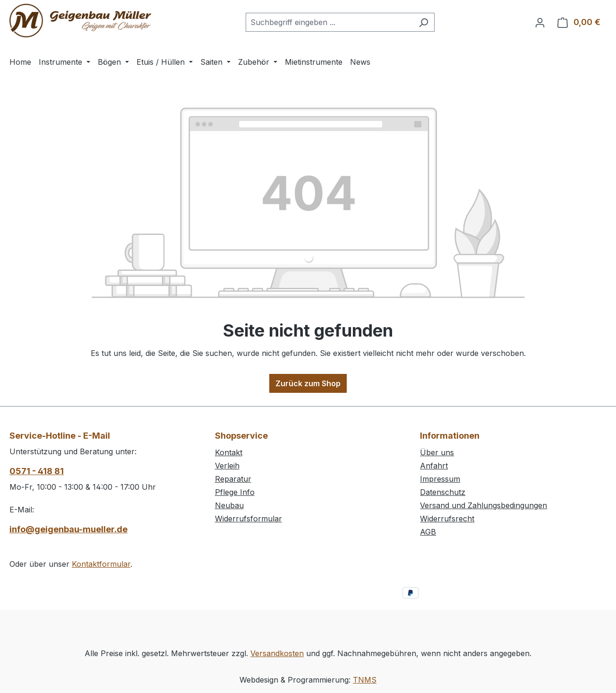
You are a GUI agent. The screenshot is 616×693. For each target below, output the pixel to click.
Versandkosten (277, 653)
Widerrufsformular (248, 519)
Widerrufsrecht (447, 519)
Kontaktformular (101, 564)
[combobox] (329, 22)
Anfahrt (434, 466)
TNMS (365, 680)
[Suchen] (423, 22)
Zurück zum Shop (308, 383)
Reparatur (233, 479)
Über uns (437, 452)
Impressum (440, 479)
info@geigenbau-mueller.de (68, 529)
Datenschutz (443, 492)
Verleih (227, 466)
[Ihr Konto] (540, 22)
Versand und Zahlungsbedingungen (483, 505)
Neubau (229, 505)
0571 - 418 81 (37, 471)
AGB (428, 532)
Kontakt (229, 452)
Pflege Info (235, 492)
